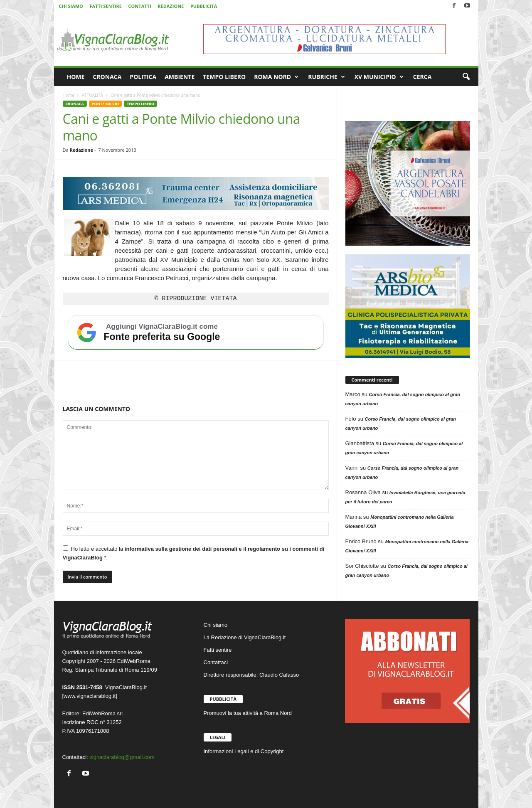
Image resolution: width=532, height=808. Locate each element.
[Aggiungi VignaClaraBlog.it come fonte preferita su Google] (196, 333)
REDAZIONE (171, 6)
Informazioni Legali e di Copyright (244, 751)
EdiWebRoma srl (102, 713)
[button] (466, 77)
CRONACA (107, 77)
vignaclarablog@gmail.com (122, 757)
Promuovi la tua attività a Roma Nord (248, 713)
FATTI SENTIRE (105, 6)
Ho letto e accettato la (194, 553)
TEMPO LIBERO (224, 77)
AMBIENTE (180, 77)
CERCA (422, 77)
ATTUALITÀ (92, 95)
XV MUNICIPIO (379, 77)
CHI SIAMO (71, 6)
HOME (76, 77)
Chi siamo (216, 625)
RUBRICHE (326, 77)
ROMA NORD (276, 77)
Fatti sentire (218, 650)
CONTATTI (140, 6)
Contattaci (216, 662)
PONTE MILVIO (105, 104)
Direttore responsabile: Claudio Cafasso (251, 675)
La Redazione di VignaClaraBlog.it (245, 637)
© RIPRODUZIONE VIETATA (195, 299)
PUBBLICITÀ (204, 6)
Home (69, 95)
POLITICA (143, 77)
